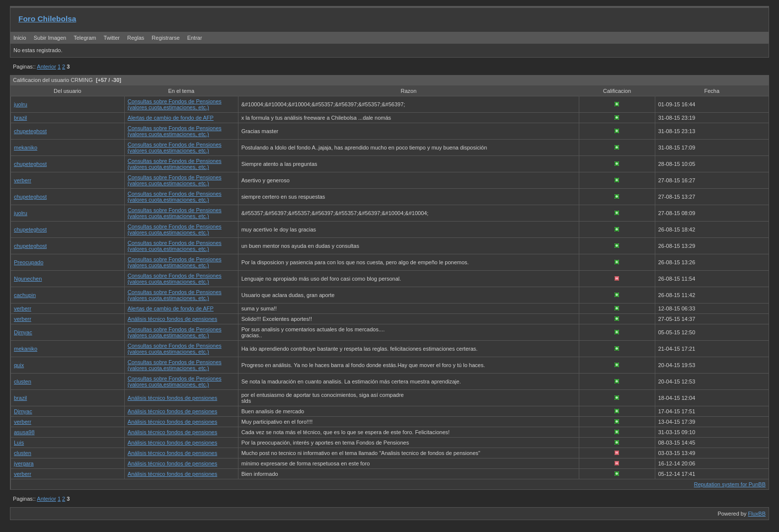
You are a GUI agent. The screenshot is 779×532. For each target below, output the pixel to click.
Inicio (20, 38)
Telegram (85, 38)
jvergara (24, 463)
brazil (20, 118)
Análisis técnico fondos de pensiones (172, 319)
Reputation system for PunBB (730, 484)
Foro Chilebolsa (47, 19)
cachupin (25, 295)
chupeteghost (30, 131)
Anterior (46, 67)
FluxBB (757, 514)
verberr (23, 180)
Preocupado (29, 262)
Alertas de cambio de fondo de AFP (171, 118)
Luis (19, 443)
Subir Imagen (50, 38)
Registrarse (165, 38)
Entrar (195, 38)
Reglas (136, 38)
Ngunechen (28, 279)
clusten (23, 381)
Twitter (113, 38)
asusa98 (24, 432)
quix (19, 365)
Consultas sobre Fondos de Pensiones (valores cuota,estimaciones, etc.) (175, 104)
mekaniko (26, 148)
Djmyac (23, 332)
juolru (21, 104)
